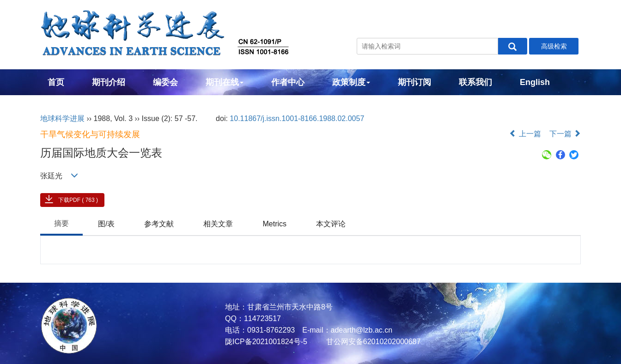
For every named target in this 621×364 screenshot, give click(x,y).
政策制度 (351, 82)
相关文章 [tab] (218, 224)
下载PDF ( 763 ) (78, 200)
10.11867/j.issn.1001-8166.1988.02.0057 (297, 118)
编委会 (165, 82)
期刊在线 (225, 82)
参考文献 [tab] (159, 224)
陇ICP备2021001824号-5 (266, 342)
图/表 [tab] (106, 224)
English (535, 82)
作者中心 (288, 82)
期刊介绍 (109, 82)
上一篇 (525, 134)
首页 (56, 82)
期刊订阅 (414, 82)
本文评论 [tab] (331, 224)
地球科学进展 (62, 118)
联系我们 (475, 82)
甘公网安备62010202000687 (372, 342)
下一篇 (565, 134)
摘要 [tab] (61, 223)
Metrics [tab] (274, 224)
